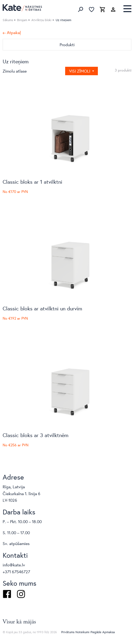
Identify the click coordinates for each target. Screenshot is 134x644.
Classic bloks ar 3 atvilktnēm (36, 435)
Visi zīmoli (80, 71)
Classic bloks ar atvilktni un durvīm (42, 308)
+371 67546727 (16, 572)
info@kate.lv (14, 565)
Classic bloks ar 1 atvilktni (32, 182)
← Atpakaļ (12, 32)
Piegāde (96, 632)
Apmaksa (109, 632)
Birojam (22, 20)
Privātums (68, 632)
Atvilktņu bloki (41, 20)
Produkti (67, 44)
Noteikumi (82, 632)
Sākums (8, 20)
